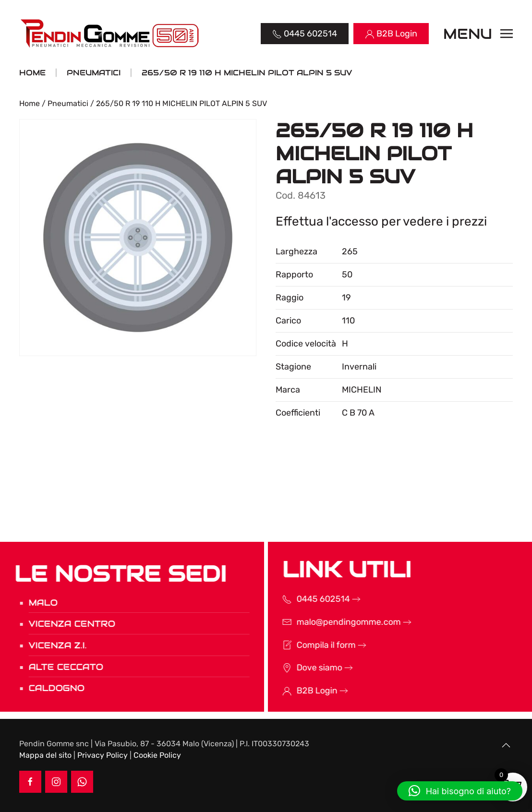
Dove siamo (307, 668)
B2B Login (304, 691)
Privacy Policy (103, 755)
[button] (478, 34)
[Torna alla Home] (111, 34)
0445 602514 (310, 599)
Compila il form (313, 645)
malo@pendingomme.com (336, 622)
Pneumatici (68, 103)
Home (30, 103)
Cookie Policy (157, 755)
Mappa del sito (45, 755)
